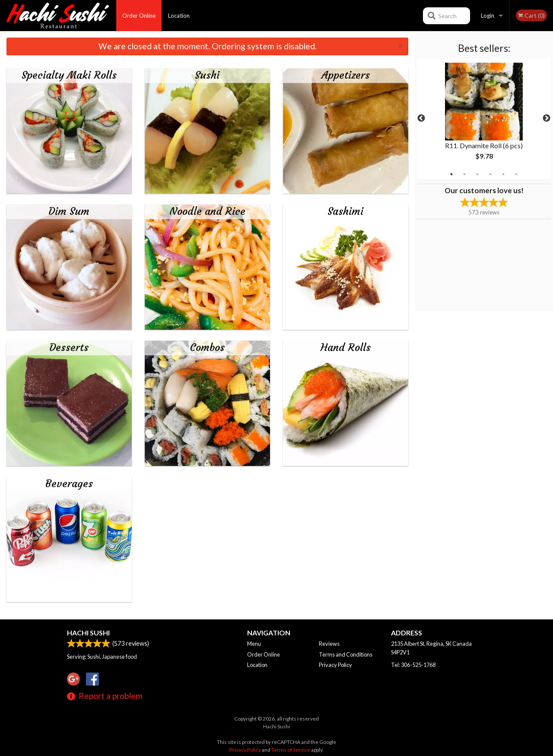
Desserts (69, 348)
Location (179, 16)
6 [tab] (516, 174)
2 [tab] (464, 174)
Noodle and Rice (207, 211)
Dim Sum (69, 211)
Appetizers (346, 75)
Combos (207, 348)
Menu (254, 644)
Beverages (69, 484)
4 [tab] (490, 174)
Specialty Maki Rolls (69, 75)
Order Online (139, 16)
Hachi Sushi (88, 633)
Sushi (207, 75)
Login (488, 16)
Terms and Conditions (346, 654)
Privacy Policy (335, 665)
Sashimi (345, 211)
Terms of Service (291, 750)
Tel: (413, 665)
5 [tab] (503, 174)
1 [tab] (451, 174)
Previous (421, 118)
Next (547, 118)
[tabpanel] (484, 118)
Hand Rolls (346, 348)
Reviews (329, 644)
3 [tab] (477, 174)
